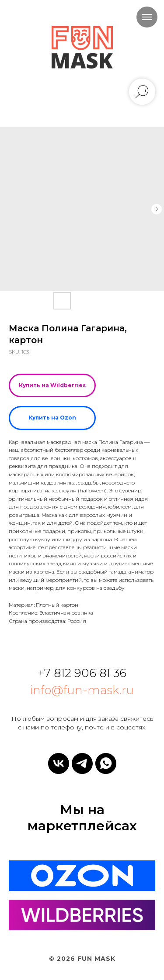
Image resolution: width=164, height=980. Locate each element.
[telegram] (82, 763)
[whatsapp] (106, 763)
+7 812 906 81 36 (82, 673)
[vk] (59, 763)
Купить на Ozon (52, 418)
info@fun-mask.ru (82, 690)
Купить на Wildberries (52, 385)
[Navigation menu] (147, 17)
